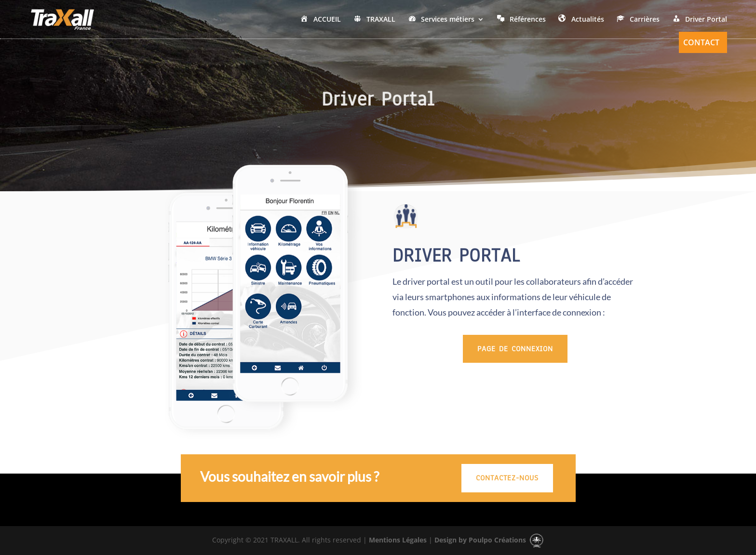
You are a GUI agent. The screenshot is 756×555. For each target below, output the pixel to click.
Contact (701, 43)
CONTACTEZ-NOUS (507, 478)
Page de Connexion (515, 349)
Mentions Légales (397, 540)
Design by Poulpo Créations (489, 540)
